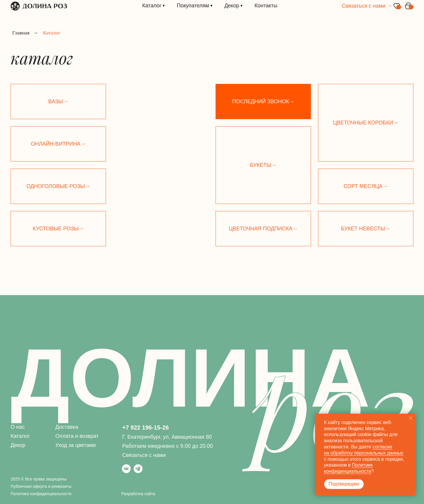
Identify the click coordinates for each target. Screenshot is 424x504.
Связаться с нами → (367, 6)
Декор (18, 445)
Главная (21, 33)
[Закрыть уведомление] (411, 418)
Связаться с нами (144, 455)
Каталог (20, 436)
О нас (18, 427)
